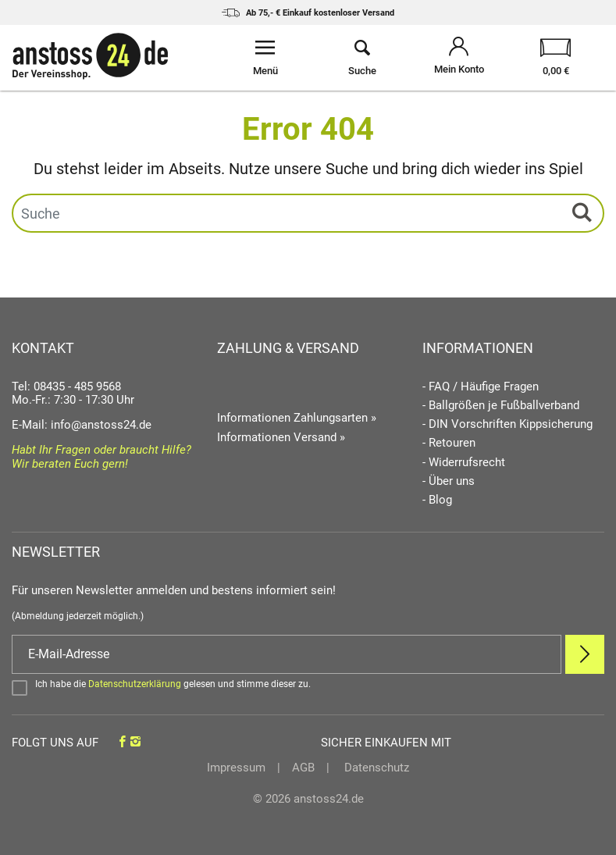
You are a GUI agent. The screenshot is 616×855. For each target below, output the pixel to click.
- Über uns (449, 481)
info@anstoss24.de (101, 425)
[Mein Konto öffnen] (459, 58)
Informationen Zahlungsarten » (297, 418)
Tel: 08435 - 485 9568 (66, 387)
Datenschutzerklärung (135, 684)
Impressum (236, 768)
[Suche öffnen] (362, 58)
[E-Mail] (287, 654)
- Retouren (449, 443)
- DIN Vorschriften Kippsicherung (507, 424)
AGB (303, 768)
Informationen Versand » (281, 437)
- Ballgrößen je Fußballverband (501, 406)
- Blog (437, 500)
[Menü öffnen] (265, 58)
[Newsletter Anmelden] (585, 654)
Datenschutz (375, 768)
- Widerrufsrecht (464, 463)
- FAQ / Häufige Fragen (481, 387)
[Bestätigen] (308, 687)
